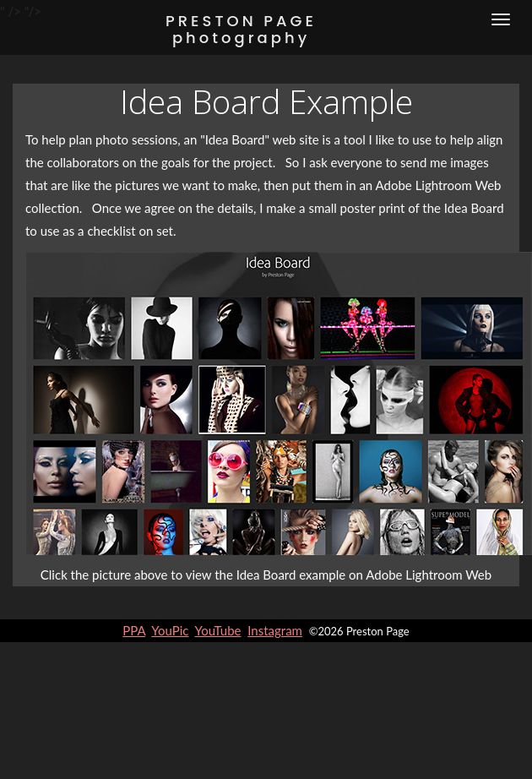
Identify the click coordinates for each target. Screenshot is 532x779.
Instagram (275, 630)
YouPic (170, 630)
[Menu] (501, 19)
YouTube (218, 630)
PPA (134, 630)
